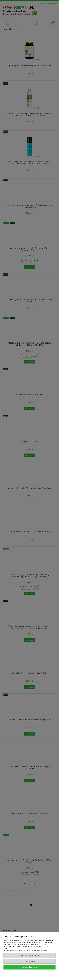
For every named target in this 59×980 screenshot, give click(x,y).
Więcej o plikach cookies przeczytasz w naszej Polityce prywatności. (25, 950)
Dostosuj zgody (30, 961)
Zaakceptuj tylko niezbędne (29, 955)
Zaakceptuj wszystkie (29, 967)
